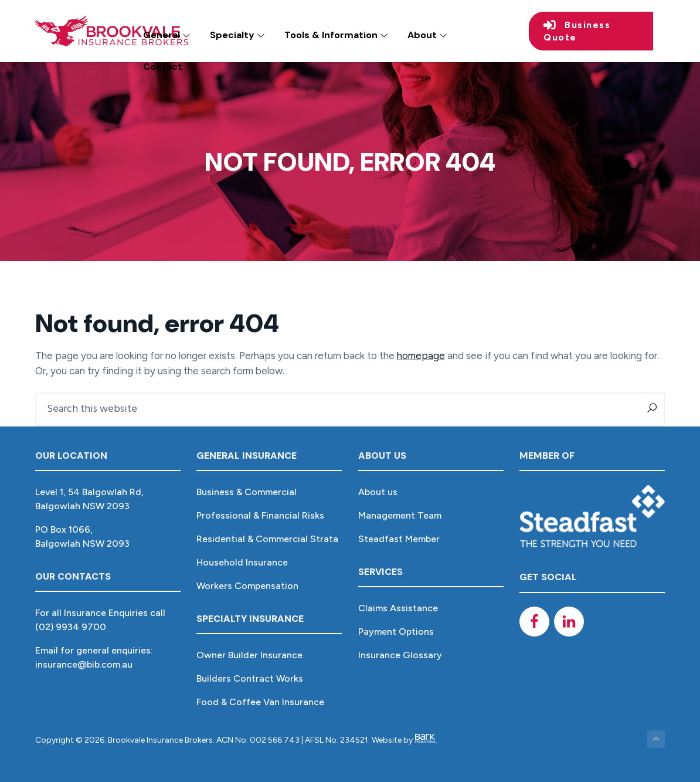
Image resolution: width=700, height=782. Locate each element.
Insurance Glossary (400, 655)
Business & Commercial (247, 492)
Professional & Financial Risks (260, 515)
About (427, 35)
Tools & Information (336, 35)
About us (378, 492)
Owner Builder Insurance (249, 655)
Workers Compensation (247, 586)
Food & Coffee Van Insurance (260, 702)
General (167, 35)
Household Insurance (242, 562)
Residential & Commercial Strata (267, 539)
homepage (421, 356)
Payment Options (396, 632)
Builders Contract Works (250, 678)
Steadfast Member (399, 539)
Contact (163, 67)
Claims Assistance (398, 608)
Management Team (400, 515)
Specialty (237, 35)
